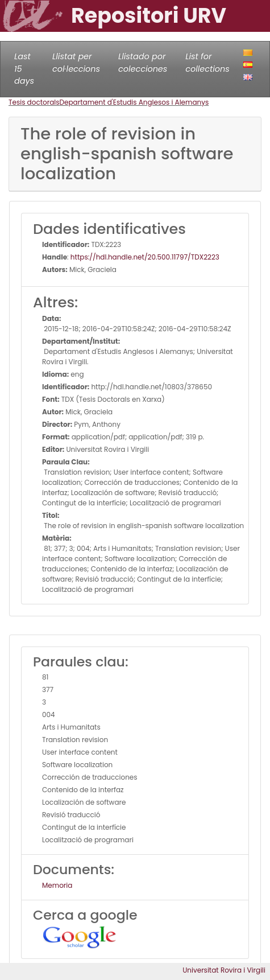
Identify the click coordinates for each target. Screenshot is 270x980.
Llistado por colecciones (143, 63)
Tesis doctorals (34, 102)
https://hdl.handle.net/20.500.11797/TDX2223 (145, 257)
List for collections (207, 63)
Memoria (57, 885)
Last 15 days (24, 69)
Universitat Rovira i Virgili (224, 970)
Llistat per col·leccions (76, 63)
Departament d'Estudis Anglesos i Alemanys (134, 102)
